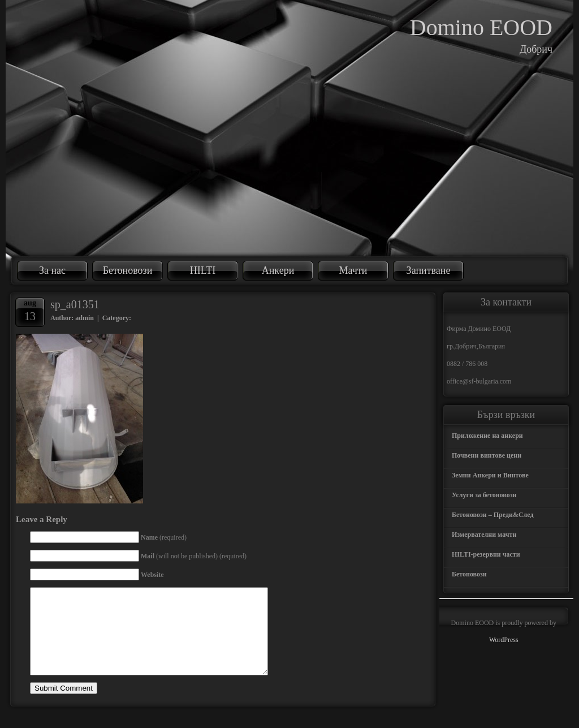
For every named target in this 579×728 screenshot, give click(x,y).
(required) (164, 537)
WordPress (504, 640)
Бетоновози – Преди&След (493, 515)
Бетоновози (128, 270)
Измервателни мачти (484, 535)
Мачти (353, 270)
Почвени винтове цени (487, 455)
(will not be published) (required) (194, 556)
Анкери (278, 270)
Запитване (429, 270)
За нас (52, 270)
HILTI (203, 270)
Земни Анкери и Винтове (490, 475)
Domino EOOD (481, 27)
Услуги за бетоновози (484, 495)
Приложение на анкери (487, 436)
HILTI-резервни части (486, 554)
